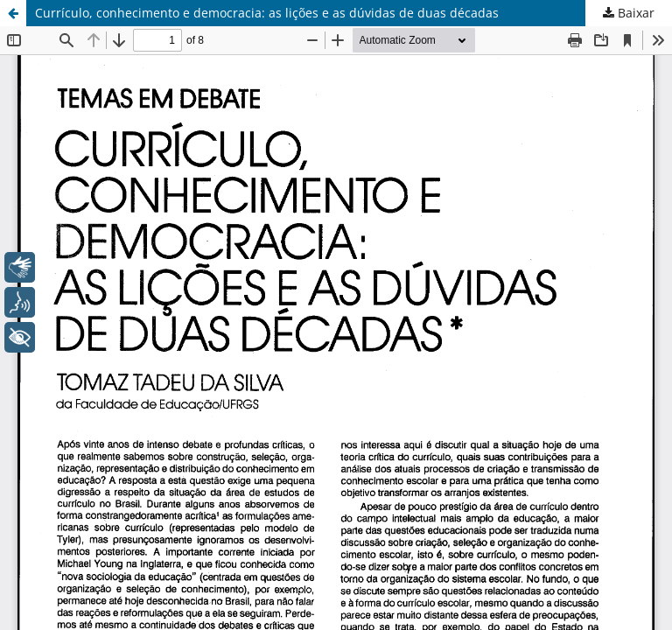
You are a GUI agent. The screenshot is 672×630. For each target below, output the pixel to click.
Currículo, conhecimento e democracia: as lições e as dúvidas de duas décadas (267, 13)
